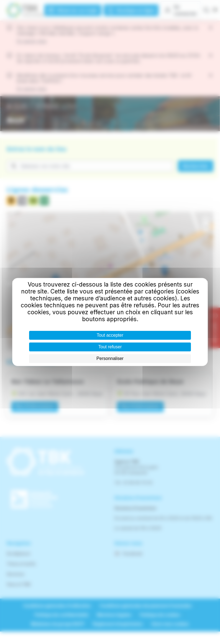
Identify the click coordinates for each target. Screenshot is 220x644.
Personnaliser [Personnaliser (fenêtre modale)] (110, 358)
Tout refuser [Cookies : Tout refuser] (110, 347)
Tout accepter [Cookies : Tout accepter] (110, 335)
